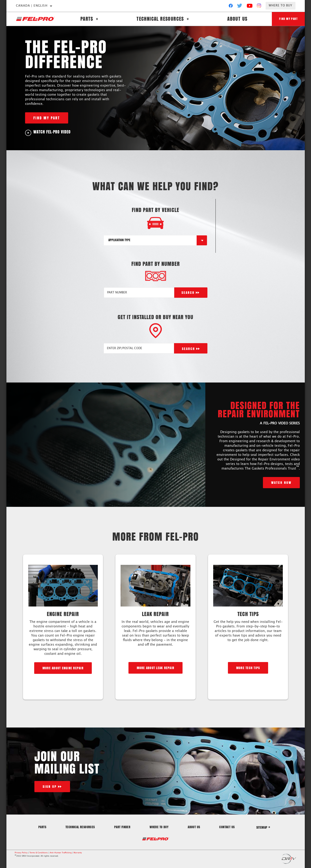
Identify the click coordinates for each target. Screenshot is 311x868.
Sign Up (50, 786)
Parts (86, 19)
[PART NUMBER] (139, 293)
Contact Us (227, 827)
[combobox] (150, 240)
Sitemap (263, 827)
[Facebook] (231, 7)
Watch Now (281, 482)
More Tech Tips (248, 668)
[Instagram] (259, 7)
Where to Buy (281, 6)
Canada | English (32, 6)
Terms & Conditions (39, 853)
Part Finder (122, 827)
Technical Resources (159, 19)
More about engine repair (63, 668)
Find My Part (288, 19)
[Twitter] (240, 7)
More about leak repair (156, 668)
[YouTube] (250, 7)
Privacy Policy (21, 853)
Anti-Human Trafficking (61, 853)
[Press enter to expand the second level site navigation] (97, 19)
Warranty (78, 853)
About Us (236, 19)
